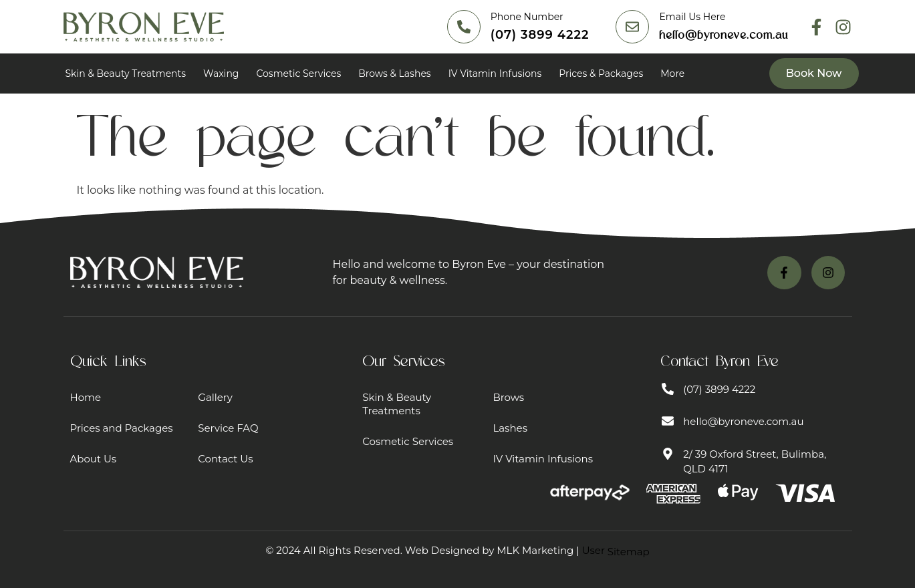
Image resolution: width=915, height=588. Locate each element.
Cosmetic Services (298, 73)
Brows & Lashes (394, 73)
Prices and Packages (122, 428)
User (616, 550)
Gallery (215, 397)
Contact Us (225, 459)
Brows (508, 397)
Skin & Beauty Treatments (126, 73)
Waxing (221, 73)
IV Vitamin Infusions (495, 73)
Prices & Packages (601, 73)
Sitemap (629, 552)
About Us (94, 459)
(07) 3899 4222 (540, 35)
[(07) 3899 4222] (464, 27)
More (672, 73)
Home (86, 397)
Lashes (510, 428)
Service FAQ (228, 428)
